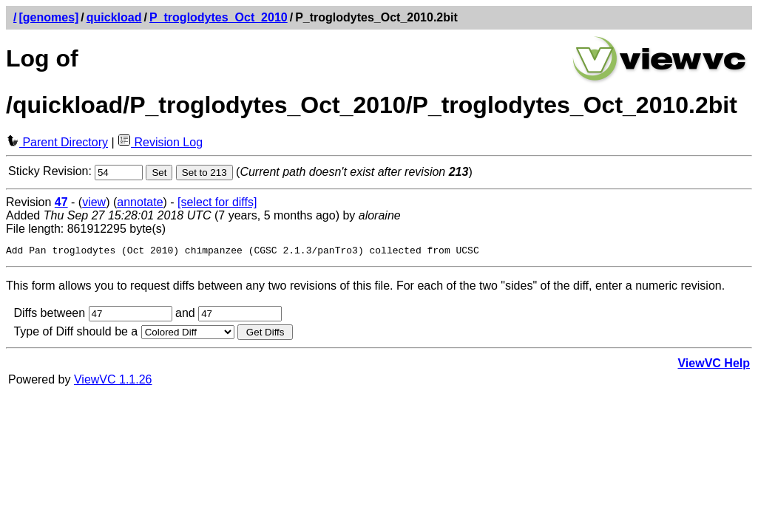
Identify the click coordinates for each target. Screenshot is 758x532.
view (94, 202)
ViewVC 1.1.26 (113, 382)
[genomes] (48, 17)
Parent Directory (57, 142)
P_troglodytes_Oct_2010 (219, 17)
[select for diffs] (217, 202)
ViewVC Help (714, 365)
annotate (140, 202)
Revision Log (160, 142)
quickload (114, 17)
